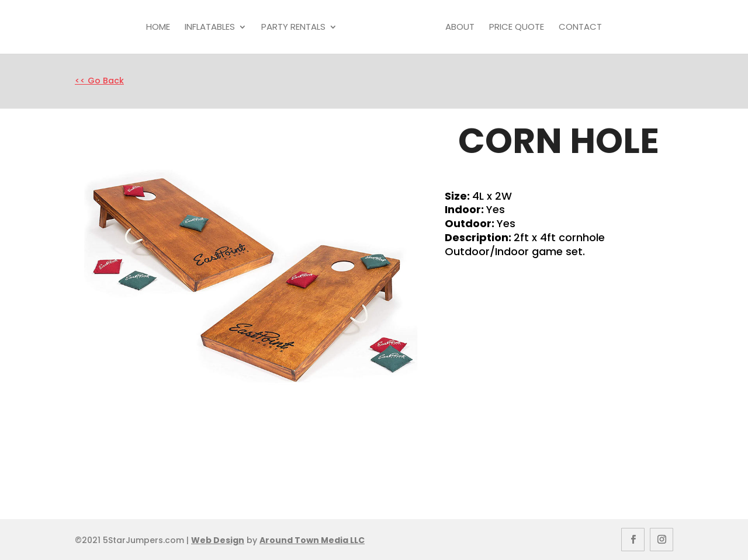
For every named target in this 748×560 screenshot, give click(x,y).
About (460, 27)
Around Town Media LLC (312, 540)
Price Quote (517, 27)
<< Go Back (99, 81)
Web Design (218, 540)
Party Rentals (293, 27)
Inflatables (210, 27)
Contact (580, 27)
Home (158, 27)
